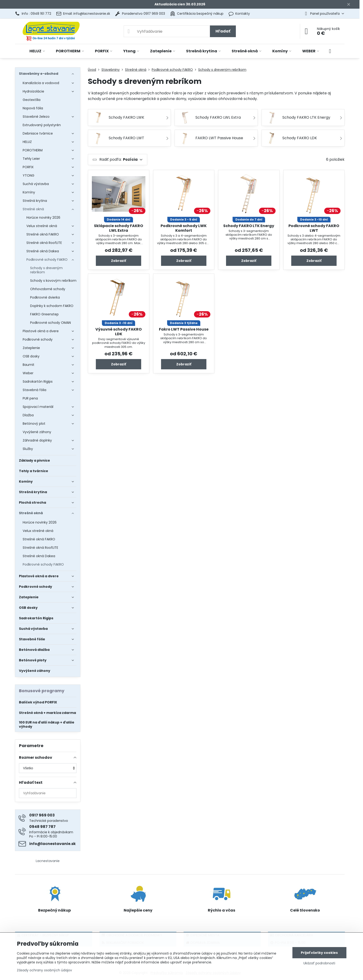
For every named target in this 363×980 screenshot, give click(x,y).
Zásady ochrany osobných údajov (44, 970)
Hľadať (223, 31)
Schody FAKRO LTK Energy (249, 226)
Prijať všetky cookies (319, 953)
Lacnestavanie (48, 861)
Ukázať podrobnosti (319, 963)
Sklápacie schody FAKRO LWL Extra (119, 228)
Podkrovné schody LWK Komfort (184, 228)
